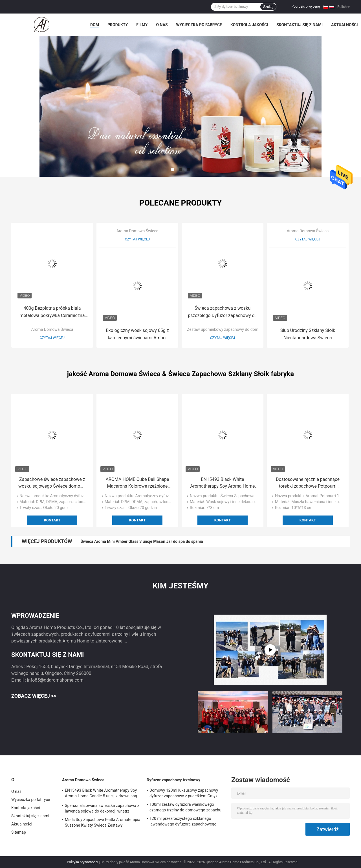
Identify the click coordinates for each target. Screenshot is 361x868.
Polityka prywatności (82, 862)
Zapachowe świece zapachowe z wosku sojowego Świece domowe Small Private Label (52, 483)
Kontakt (52, 520)
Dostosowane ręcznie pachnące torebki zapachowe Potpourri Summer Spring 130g (308, 483)
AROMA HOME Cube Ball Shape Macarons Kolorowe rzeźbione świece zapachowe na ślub (137, 483)
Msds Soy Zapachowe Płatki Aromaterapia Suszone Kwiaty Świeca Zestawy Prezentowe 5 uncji (103, 823)
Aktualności (344, 25)
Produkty (118, 25)
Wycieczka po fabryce (199, 25)
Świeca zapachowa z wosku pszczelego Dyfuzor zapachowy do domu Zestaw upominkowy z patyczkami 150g (222, 312)
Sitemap (19, 832)
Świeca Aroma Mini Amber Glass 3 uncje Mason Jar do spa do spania (142, 541)
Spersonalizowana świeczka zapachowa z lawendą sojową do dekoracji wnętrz (102, 808)
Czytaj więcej (52, 338)
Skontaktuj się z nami (300, 25)
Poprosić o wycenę (306, 6)
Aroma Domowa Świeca (52, 329)
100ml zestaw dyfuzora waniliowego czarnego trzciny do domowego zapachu (185, 807)
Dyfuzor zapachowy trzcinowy (173, 780)
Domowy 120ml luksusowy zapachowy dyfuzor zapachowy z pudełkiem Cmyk (184, 793)
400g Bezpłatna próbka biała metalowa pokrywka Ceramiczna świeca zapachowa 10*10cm (52, 312)
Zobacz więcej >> (34, 696)
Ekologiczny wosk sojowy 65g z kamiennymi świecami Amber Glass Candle (137, 335)
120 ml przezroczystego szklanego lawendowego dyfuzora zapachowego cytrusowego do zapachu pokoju (183, 822)
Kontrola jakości (249, 25)
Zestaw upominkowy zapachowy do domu (224, 329)
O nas (162, 25)
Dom (95, 25)
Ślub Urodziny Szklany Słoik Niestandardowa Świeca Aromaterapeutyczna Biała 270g (308, 335)
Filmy (142, 25)
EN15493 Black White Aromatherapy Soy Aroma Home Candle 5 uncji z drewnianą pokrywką (223, 483)
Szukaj (268, 7)
